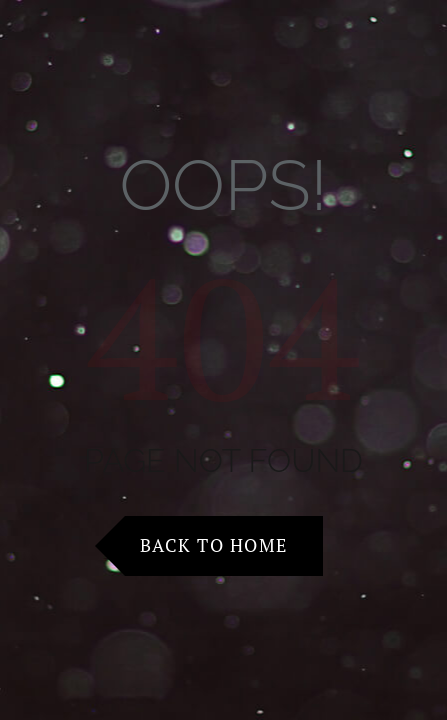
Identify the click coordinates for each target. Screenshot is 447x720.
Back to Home (214, 545)
